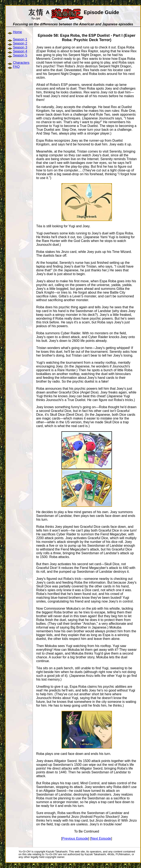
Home (17, 32)
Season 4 (20, 51)
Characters (21, 63)
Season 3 (20, 47)
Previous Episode (75, 839)
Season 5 (20, 55)
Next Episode (101, 839)
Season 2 (20, 43)
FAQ (16, 67)
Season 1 (20, 39)
